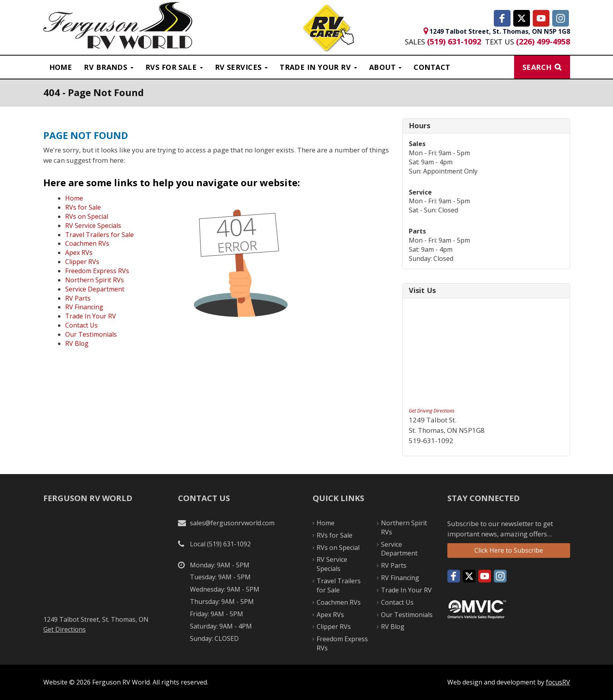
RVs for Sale (83, 207)
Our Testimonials (91, 334)
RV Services (241, 67)
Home (61, 67)
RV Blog (77, 343)
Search (537, 67)
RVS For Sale (174, 67)
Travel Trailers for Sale (100, 235)
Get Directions (65, 629)
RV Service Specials (93, 226)
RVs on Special (87, 216)
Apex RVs (79, 253)
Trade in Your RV (318, 67)
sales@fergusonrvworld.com (232, 523)
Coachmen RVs (87, 243)
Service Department (95, 289)
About (386, 67)
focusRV (558, 682)
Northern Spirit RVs (95, 280)
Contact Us (81, 325)
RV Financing (84, 307)
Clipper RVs (82, 262)
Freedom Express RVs (97, 271)
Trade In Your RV (91, 316)
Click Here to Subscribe (509, 550)
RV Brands (109, 67)
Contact (432, 67)
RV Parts (78, 298)
